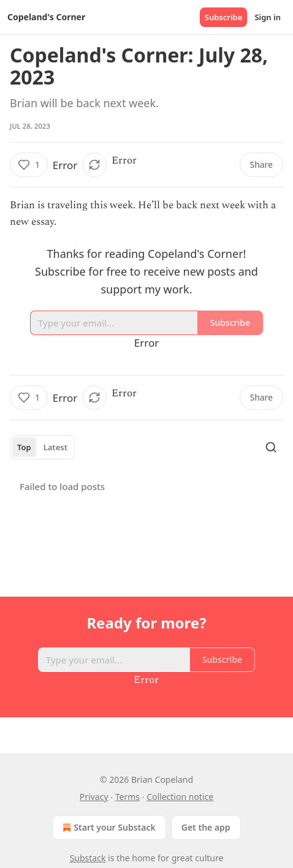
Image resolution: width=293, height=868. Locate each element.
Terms (127, 797)
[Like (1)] (29, 165)
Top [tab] (24, 447)
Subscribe (224, 17)
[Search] (271, 447)
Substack (88, 858)
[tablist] (42, 447)
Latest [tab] (55, 447)
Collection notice (180, 797)
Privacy (94, 797)
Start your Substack (108, 828)
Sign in (268, 17)
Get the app (206, 827)
